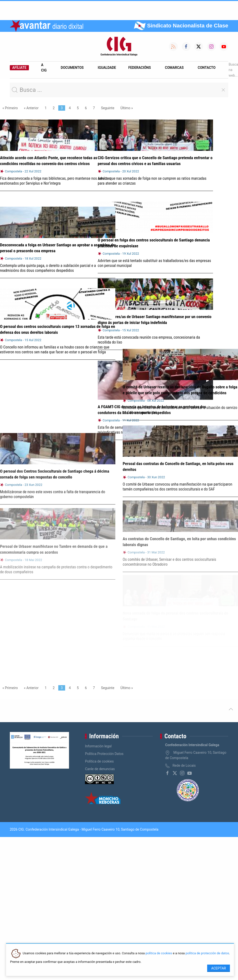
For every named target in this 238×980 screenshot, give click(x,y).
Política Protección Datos (104, 754)
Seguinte (107, 108)
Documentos (72, 68)
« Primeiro (10, 108)
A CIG (44, 68)
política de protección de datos (207, 953)
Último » (127, 108)
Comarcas (174, 68)
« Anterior (31, 108)
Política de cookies (99, 761)
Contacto (207, 68)
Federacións (140, 68)
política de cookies (159, 953)
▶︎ (210, 377)
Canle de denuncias (100, 769)
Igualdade (107, 68)
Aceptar (219, 968)
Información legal (98, 746)
